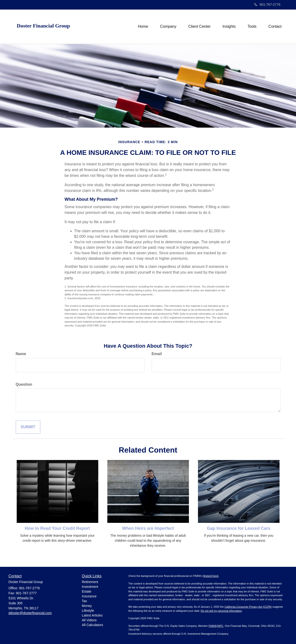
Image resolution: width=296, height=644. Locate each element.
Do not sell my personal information (221, 611)
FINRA (212, 626)
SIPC (220, 626)
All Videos (89, 620)
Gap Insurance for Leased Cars (239, 528)
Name (21, 354)
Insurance (89, 596)
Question (24, 384)
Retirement (90, 582)
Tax (84, 601)
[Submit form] (28, 427)
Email (157, 354)
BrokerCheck (211, 576)
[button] (168, 27)
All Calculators (92, 625)
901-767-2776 (267, 5)
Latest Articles (92, 615)
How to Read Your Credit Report (57, 528)
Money (87, 606)
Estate (87, 591)
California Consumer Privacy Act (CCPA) (248, 607)
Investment (90, 587)
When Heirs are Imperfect (148, 528)
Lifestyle (88, 611)
